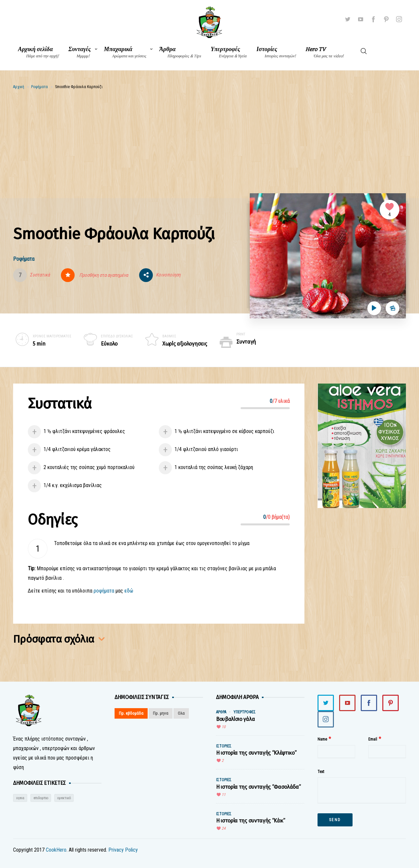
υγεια (20, 798)
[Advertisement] (209, 139)
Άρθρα (180, 52)
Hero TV (324, 52)
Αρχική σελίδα (38, 52)
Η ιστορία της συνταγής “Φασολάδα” (258, 787)
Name (322, 739)
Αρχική (19, 87)
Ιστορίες (276, 52)
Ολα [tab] (181, 713)
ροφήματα (104, 591)
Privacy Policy (123, 850)
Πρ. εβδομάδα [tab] (131, 713)
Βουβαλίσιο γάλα (235, 719)
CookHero (56, 850)
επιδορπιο (41, 798)
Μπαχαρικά (125, 52)
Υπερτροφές (229, 52)
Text (321, 772)
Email (373, 739)
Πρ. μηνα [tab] (161, 713)
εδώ (129, 591)
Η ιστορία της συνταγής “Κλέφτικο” (256, 753)
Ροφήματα (39, 87)
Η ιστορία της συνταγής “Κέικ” (251, 821)
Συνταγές (80, 52)
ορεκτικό (64, 798)
